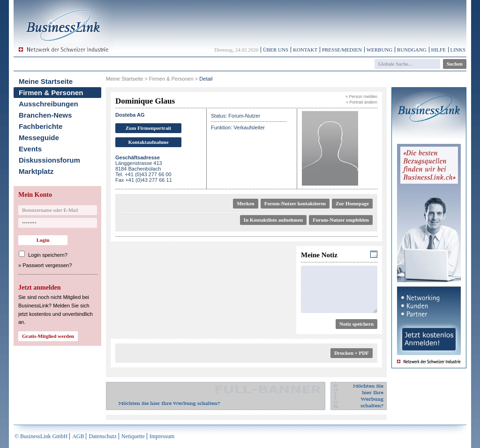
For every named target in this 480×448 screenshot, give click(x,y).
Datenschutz (102, 436)
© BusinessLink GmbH (41, 436)
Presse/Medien (342, 50)
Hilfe (439, 50)
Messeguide (39, 138)
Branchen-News (45, 115)
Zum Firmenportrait (148, 128)
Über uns (276, 50)
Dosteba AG (130, 115)
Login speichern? (48, 255)
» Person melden (361, 97)
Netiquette (133, 436)
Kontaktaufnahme (148, 142)
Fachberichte (41, 126)
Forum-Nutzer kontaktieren (295, 203)
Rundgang (412, 50)
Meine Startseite (46, 81)
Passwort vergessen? (47, 265)
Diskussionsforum (49, 160)
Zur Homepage (352, 203)
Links (458, 50)
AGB (78, 436)
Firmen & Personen (51, 93)
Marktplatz (36, 171)
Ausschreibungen (49, 104)
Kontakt (305, 50)
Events (30, 149)
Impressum (162, 436)
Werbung (380, 50)
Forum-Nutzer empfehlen (341, 220)
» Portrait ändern (362, 102)
